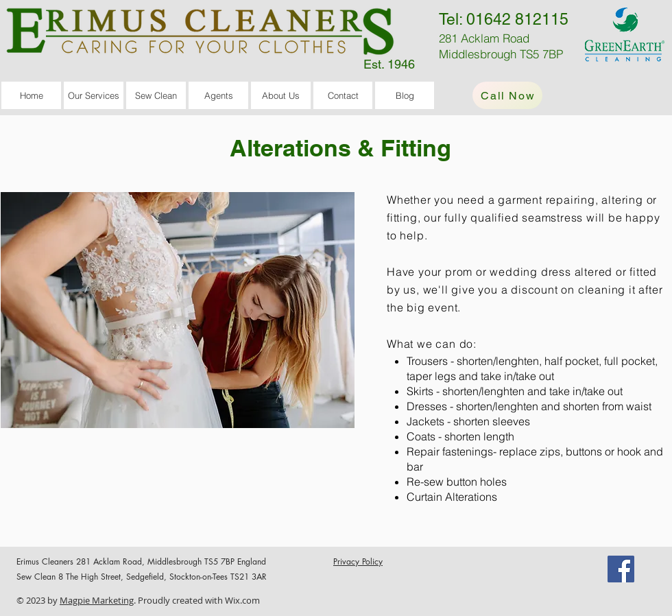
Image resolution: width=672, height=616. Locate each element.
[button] (94, 95)
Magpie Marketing (97, 600)
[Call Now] (507, 95)
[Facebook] (621, 569)
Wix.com (242, 600)
